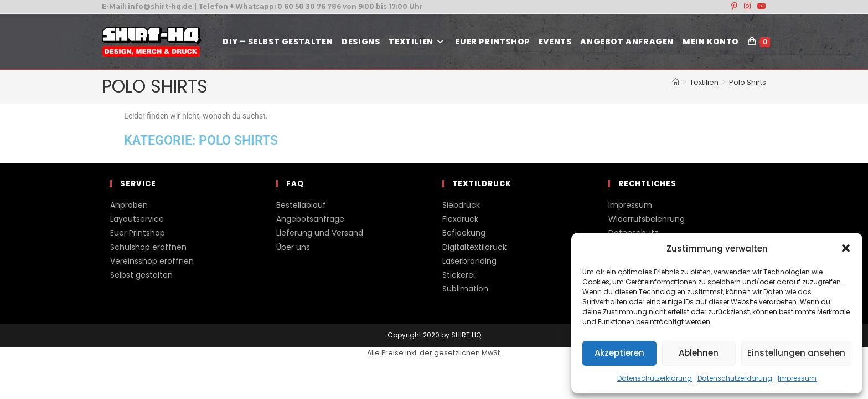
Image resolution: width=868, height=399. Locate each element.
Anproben (129, 205)
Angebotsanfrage (310, 219)
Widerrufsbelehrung (647, 219)
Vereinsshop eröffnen (152, 261)
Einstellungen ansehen (796, 353)
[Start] (676, 82)
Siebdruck (461, 205)
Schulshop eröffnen (148, 247)
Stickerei (459, 275)
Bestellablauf (301, 205)
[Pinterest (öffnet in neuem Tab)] (734, 7)
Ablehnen (699, 353)
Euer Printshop (138, 233)
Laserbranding (469, 261)
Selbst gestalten (141, 275)
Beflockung (464, 233)
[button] (846, 248)
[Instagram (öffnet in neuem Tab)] (747, 7)
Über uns (293, 247)
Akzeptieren (619, 353)
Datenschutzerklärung (655, 378)
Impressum (797, 378)
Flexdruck (460, 219)
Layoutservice (137, 219)
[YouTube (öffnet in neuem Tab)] (760, 7)
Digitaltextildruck (474, 247)
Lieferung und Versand (320, 233)
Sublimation (465, 289)
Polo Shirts (748, 82)
